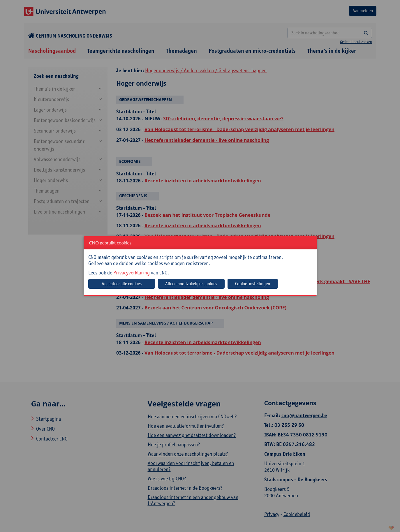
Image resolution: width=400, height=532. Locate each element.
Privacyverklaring (132, 273)
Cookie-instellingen (253, 284)
